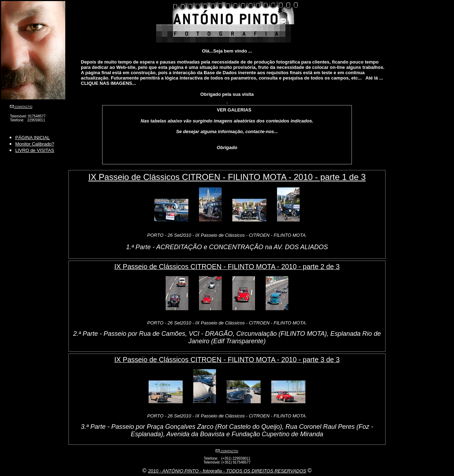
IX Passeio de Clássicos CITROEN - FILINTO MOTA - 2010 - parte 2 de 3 (227, 267)
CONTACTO (23, 107)
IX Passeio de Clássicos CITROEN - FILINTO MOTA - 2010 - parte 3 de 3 (227, 360)
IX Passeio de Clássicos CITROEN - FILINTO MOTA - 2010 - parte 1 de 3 (227, 177)
